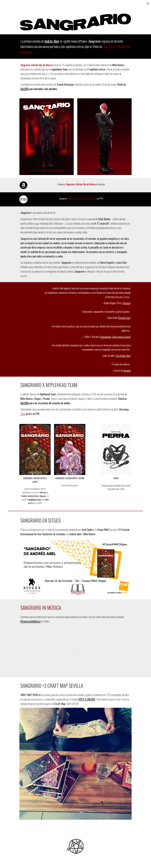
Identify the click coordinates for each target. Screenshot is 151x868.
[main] (75, 47)
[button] (148, 4)
